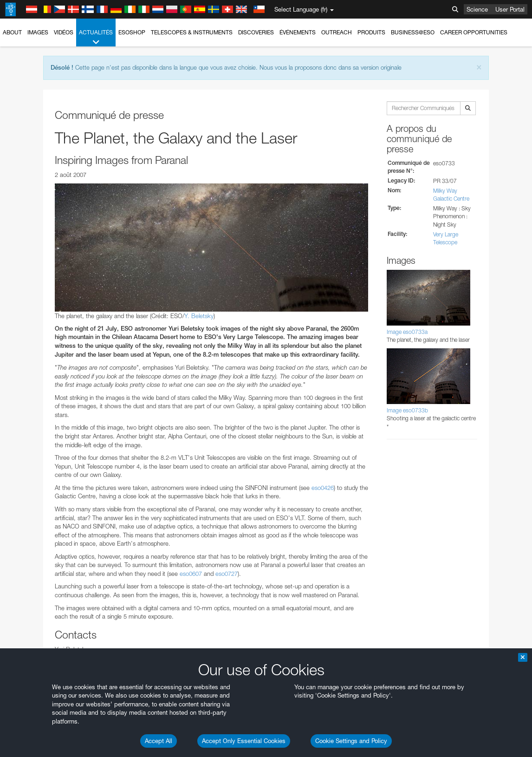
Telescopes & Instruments (192, 32)
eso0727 (227, 574)
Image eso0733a (407, 332)
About (12, 32)
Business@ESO (413, 32)
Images (38, 32)
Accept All (159, 741)
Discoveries (256, 32)
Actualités (96, 38)
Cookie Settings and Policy (351, 741)
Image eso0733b (407, 410)
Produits (371, 32)
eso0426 (323, 488)
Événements (298, 32)
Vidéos (64, 32)
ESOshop (132, 32)
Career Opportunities (474, 32)
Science (477, 9)
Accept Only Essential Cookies (244, 741)
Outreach (337, 32)
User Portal (510, 9)
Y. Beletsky (199, 316)
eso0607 (191, 574)
